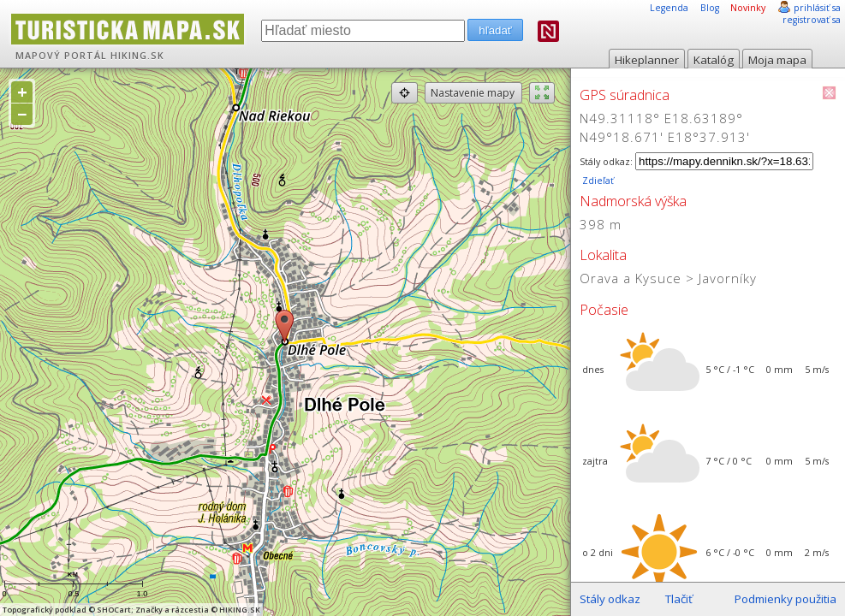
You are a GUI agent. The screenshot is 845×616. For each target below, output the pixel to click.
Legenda (669, 8)
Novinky (748, 8)
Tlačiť (679, 599)
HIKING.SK (137, 56)
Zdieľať (597, 181)
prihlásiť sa (817, 8)
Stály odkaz (610, 599)
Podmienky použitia (785, 599)
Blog (710, 8)
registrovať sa (812, 20)
